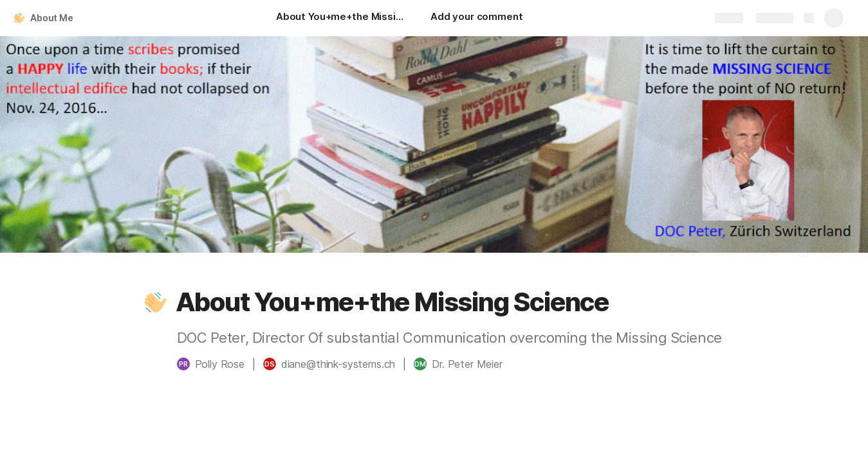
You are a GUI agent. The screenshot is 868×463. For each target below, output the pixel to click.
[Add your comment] (477, 18)
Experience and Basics (763, 440)
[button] (156, 302)
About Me (52, 18)
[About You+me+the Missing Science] (340, 18)
